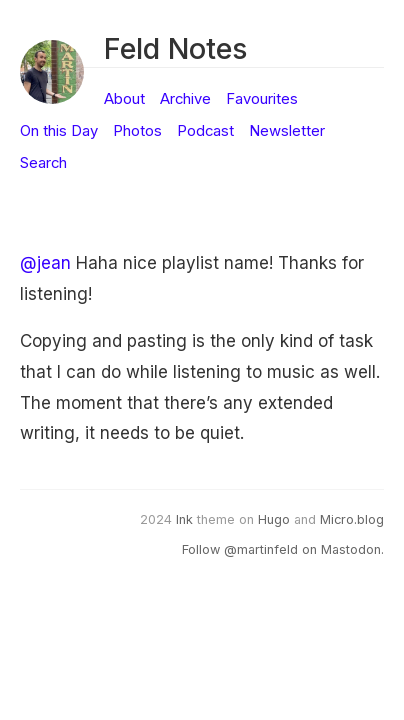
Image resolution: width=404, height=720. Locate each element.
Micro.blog (352, 519)
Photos (137, 131)
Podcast (205, 131)
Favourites (262, 99)
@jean (45, 263)
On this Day (59, 131)
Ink (184, 519)
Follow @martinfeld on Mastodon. (283, 549)
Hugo (274, 519)
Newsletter (287, 131)
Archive (185, 99)
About (124, 99)
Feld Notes (175, 48)
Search (43, 163)
